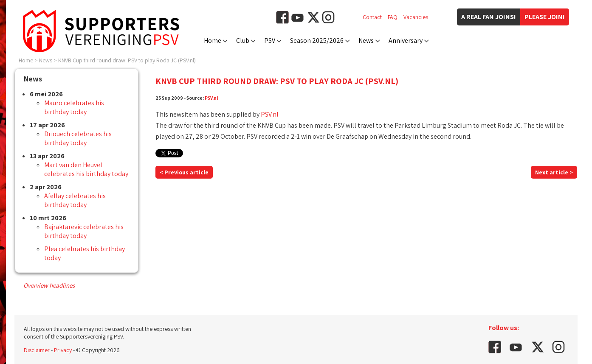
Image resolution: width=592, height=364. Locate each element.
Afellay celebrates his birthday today (75, 200)
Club (243, 41)
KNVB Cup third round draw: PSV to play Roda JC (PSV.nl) (127, 60)
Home (213, 41)
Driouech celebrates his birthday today (78, 138)
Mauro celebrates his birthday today (74, 107)
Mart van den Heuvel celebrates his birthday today (86, 169)
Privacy (63, 350)
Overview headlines (49, 285)
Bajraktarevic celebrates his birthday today (84, 231)
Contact (372, 17)
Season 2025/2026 (317, 41)
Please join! (545, 17)
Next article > (554, 172)
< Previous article (184, 172)
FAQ (393, 17)
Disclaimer (37, 350)
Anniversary (406, 41)
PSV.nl (211, 98)
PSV (270, 41)
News (366, 41)
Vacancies (416, 17)
